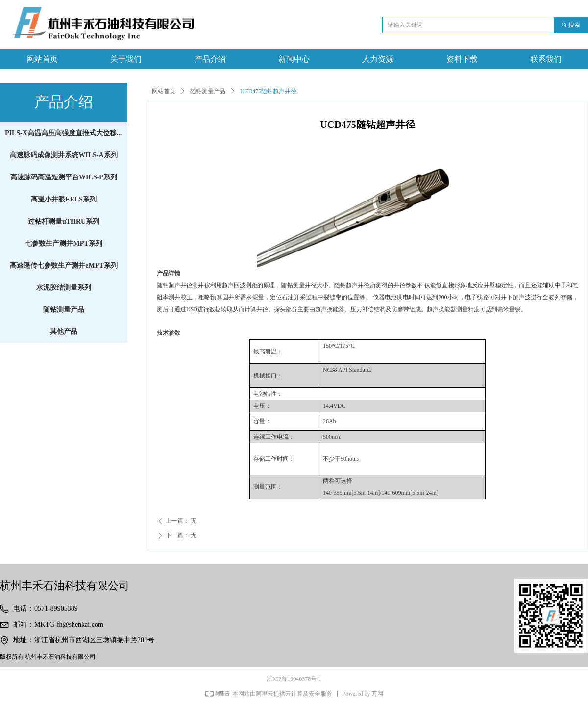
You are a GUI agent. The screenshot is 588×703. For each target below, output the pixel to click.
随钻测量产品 (208, 91)
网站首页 (164, 91)
